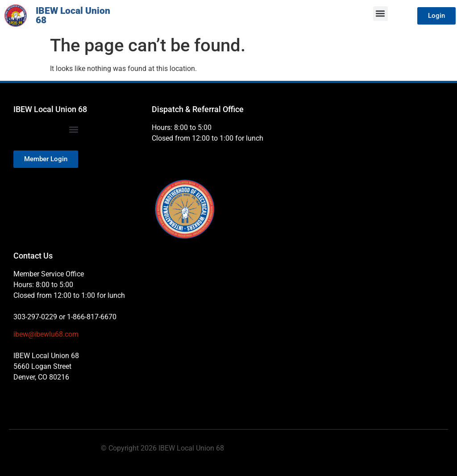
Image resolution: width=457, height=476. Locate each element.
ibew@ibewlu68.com (46, 334)
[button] (380, 14)
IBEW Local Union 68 (73, 15)
